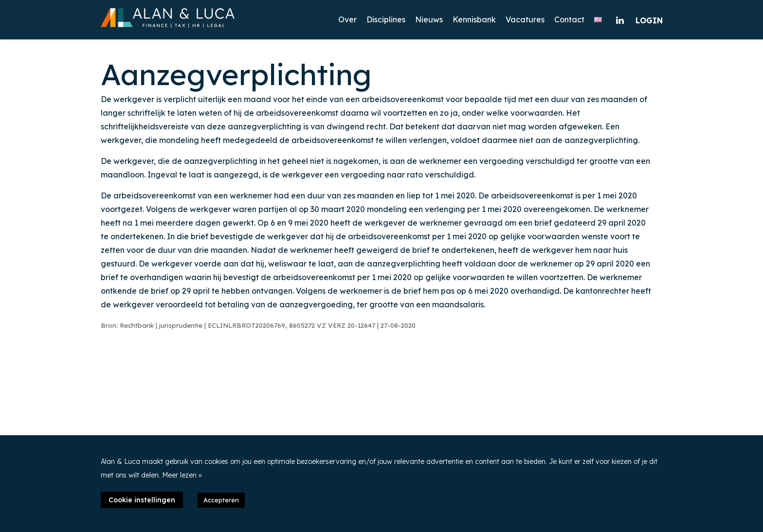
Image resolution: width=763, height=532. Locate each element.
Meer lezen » (182, 475)
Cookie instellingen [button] (142, 500)
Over (347, 19)
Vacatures (525, 19)
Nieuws (429, 19)
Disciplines (386, 19)
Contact (569, 19)
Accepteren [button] (221, 500)
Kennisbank (474, 19)
